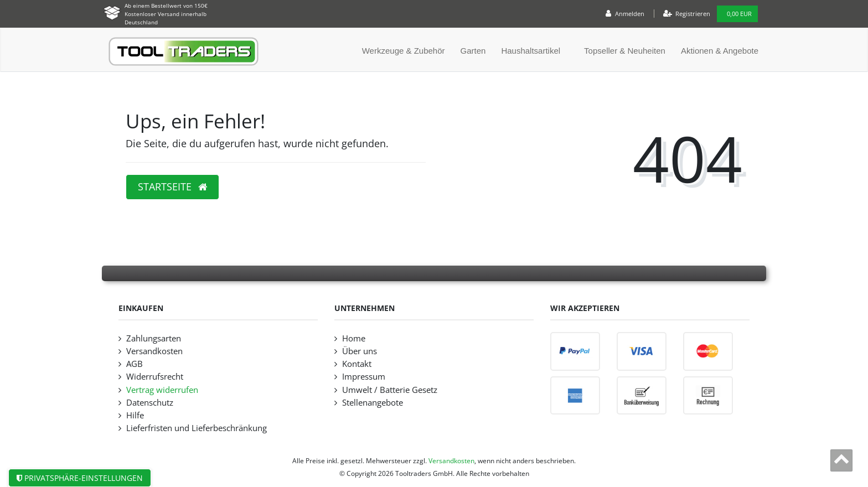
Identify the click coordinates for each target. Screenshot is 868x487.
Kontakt (357, 364)
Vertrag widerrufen (162, 390)
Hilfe (135, 415)
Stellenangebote (373, 403)
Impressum (364, 377)
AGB (135, 364)
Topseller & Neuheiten (625, 51)
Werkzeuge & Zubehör (404, 51)
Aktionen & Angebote (720, 51)
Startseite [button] (172, 186)
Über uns (360, 351)
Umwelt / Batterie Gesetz (390, 390)
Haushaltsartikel (531, 51)
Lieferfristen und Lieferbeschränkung (197, 428)
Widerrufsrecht (155, 377)
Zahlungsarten (154, 338)
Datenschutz (150, 403)
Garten (473, 51)
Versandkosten (154, 351)
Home (354, 338)
